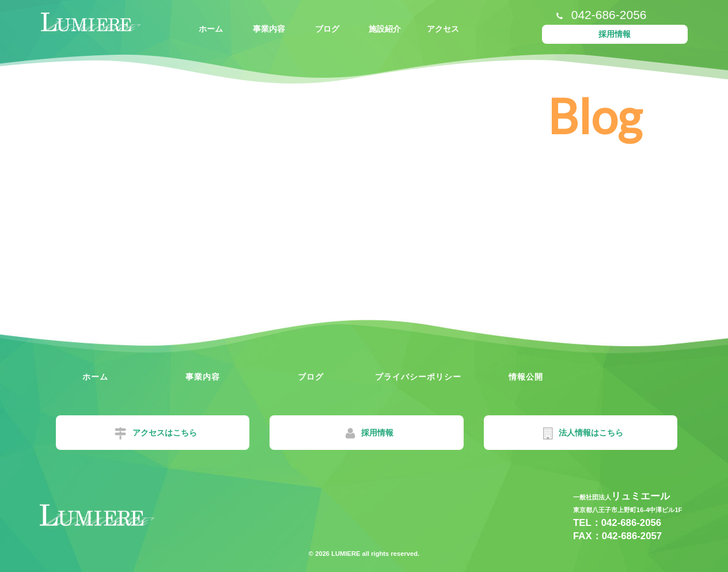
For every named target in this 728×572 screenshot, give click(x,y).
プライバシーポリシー (418, 377)
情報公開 (526, 377)
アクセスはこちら (156, 433)
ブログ (327, 29)
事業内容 (269, 29)
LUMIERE (345, 554)
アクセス (443, 29)
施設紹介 (385, 29)
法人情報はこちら (583, 433)
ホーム (211, 29)
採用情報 (615, 34)
